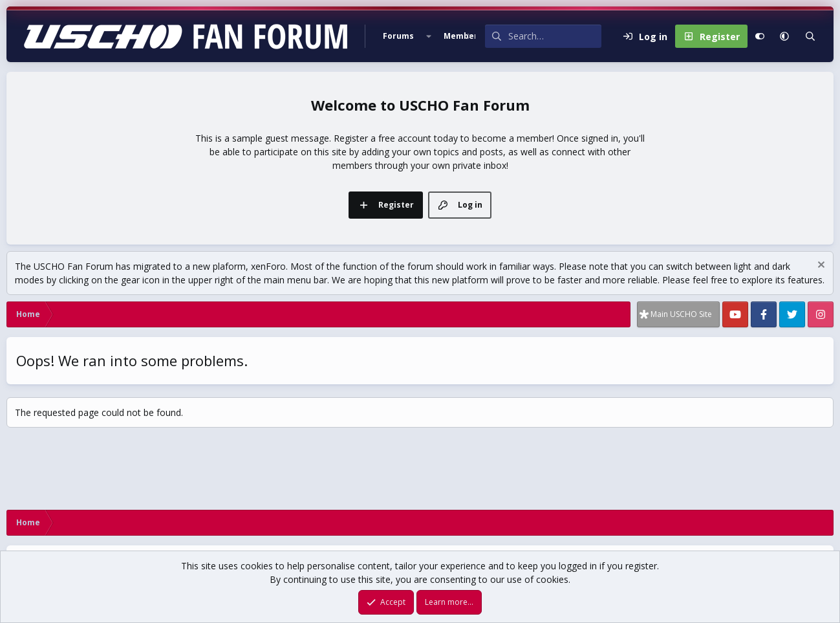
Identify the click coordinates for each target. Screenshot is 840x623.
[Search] (555, 36)
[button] (429, 36)
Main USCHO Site (681, 314)
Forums (398, 36)
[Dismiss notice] (820, 266)
